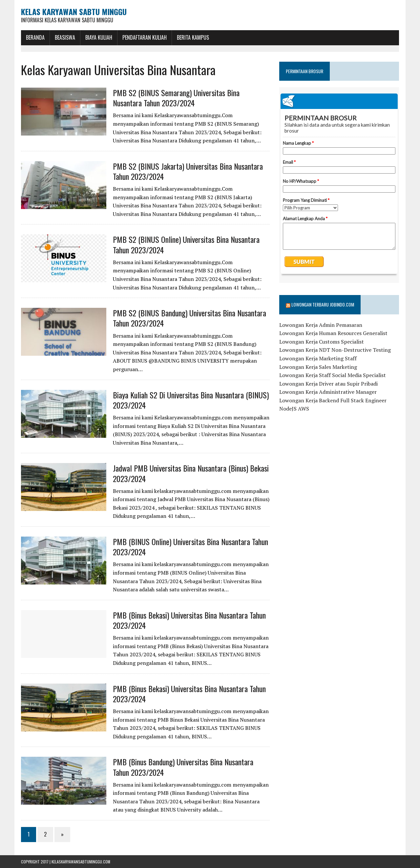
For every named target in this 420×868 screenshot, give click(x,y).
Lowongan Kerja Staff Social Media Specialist (333, 375)
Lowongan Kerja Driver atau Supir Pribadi (328, 384)
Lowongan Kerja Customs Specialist (322, 342)
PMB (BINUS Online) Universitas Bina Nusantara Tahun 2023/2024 (190, 547)
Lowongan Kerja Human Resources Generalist (333, 333)
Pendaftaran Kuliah (145, 37)
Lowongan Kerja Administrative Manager (328, 392)
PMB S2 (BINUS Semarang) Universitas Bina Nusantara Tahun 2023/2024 (176, 98)
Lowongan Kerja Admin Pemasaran (321, 325)
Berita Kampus (193, 37)
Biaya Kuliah (99, 37)
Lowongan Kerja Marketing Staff (318, 358)
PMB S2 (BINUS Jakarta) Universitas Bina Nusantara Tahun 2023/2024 (188, 171)
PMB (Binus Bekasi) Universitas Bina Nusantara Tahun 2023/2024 (189, 620)
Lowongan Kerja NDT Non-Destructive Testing (335, 350)
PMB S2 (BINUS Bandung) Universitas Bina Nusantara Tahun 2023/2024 (189, 318)
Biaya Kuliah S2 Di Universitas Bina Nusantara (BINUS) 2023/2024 (191, 400)
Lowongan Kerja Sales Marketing (318, 367)
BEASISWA (65, 37)
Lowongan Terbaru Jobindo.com (323, 304)
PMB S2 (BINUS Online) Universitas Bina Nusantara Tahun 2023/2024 (186, 244)
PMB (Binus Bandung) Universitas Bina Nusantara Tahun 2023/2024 (183, 767)
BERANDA (35, 37)
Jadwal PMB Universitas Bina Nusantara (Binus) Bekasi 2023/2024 (191, 473)
